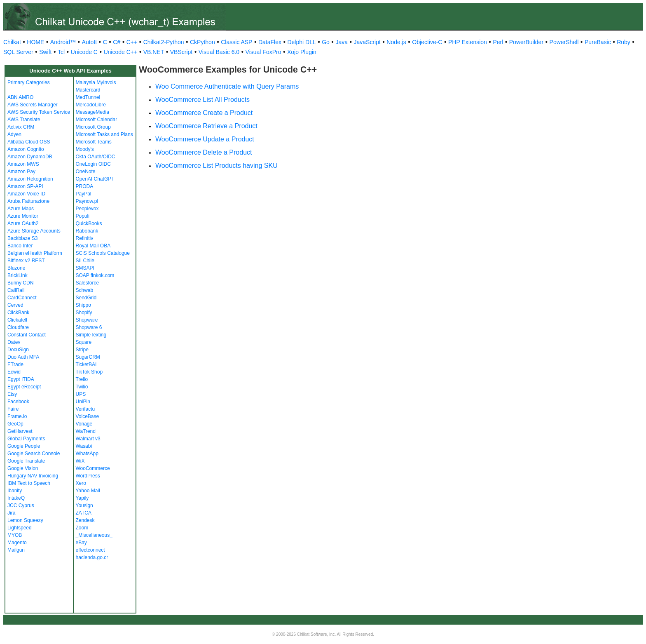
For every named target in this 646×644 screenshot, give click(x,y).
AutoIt (90, 42)
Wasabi (84, 446)
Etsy (12, 394)
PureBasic (598, 42)
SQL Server (18, 52)
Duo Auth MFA (23, 357)
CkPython (202, 42)
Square (84, 342)
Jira (11, 513)
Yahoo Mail (88, 491)
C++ (132, 42)
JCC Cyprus (21, 505)
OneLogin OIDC (93, 164)
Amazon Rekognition (30, 179)
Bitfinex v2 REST (26, 261)
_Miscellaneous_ (94, 535)
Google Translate (26, 461)
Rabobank (87, 231)
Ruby (624, 42)
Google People (24, 446)
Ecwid (14, 372)
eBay (81, 543)
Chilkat (12, 42)
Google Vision (23, 468)
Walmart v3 (88, 439)
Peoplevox (87, 209)
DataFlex (270, 42)
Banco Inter (20, 246)
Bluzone (16, 268)
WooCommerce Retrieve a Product (206, 126)
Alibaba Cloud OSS (29, 142)
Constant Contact (27, 335)
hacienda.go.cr (92, 557)
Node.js (396, 42)
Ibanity (15, 491)
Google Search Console (34, 454)
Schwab (85, 290)
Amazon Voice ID (26, 194)
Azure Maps (21, 209)
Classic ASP (236, 42)
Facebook (18, 402)
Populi (83, 216)
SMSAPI (85, 268)
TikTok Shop (89, 372)
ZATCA (84, 513)
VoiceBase (88, 416)
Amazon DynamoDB (30, 157)
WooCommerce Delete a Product (204, 152)
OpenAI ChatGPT (95, 179)
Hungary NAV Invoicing (33, 476)
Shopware (87, 320)
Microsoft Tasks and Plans (104, 134)
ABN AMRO (20, 97)
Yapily (82, 498)
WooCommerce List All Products (202, 100)
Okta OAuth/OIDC (96, 157)
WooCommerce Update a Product (205, 139)
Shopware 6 (89, 327)
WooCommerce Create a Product (204, 113)
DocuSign (18, 350)
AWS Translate (24, 120)
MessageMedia (92, 112)
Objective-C (427, 42)
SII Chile (85, 261)
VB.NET (154, 52)
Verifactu (85, 409)
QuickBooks (89, 223)
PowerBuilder (526, 42)
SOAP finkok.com (95, 275)
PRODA (85, 186)
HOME (35, 42)
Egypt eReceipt (24, 387)
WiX (80, 461)
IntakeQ (16, 498)
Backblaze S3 (22, 238)
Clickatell (17, 320)
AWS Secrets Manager (33, 105)
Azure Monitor (23, 216)
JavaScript (367, 42)
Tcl (61, 52)
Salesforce (88, 283)
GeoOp (15, 424)
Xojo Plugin (302, 52)
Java (342, 42)
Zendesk (85, 520)
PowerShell (564, 42)
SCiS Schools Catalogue (103, 253)
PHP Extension (468, 42)
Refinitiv (85, 238)
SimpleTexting (91, 335)
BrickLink (18, 275)
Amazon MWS (23, 164)
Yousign (84, 505)
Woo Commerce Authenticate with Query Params (227, 86)
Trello (82, 379)
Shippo (83, 305)
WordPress (88, 476)
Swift (45, 52)
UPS (81, 394)
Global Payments (26, 439)
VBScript (181, 52)
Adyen (14, 134)
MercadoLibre (91, 105)
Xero (81, 483)
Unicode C (84, 52)
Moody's (85, 149)
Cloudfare (18, 327)
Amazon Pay (21, 172)
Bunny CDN (20, 283)
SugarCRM (88, 357)
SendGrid (86, 298)
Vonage (84, 424)
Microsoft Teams (94, 142)
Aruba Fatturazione (28, 201)
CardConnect (22, 298)
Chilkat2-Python (164, 42)
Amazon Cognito (26, 149)
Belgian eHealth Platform (35, 253)
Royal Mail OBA (93, 246)
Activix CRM (21, 127)
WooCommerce (93, 468)
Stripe (82, 350)
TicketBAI (86, 364)
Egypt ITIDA (21, 379)
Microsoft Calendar (97, 120)
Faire (13, 409)
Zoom (82, 528)
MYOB (15, 535)
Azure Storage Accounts (34, 231)
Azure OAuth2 (23, 223)
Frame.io (17, 416)
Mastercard (88, 90)
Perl (498, 42)
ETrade (15, 364)
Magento (17, 543)
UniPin (83, 402)
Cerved (15, 305)
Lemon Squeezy (25, 520)
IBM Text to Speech (29, 483)
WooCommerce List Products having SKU (217, 166)
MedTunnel (88, 97)
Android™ (63, 42)
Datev (14, 342)
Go (326, 42)
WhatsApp (87, 454)
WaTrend (86, 431)
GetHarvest (20, 431)
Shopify (84, 313)
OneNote (86, 172)
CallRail (16, 290)
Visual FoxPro (263, 52)
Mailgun (16, 550)
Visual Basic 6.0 (219, 52)
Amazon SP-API (25, 186)
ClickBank (18, 313)
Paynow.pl (87, 201)
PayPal (84, 194)
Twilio (82, 387)
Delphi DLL (301, 42)
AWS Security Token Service (39, 112)
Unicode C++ (120, 52)
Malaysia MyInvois (96, 82)
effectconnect (90, 550)
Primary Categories (29, 82)
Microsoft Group (93, 127)
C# (117, 42)
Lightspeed (20, 528)
